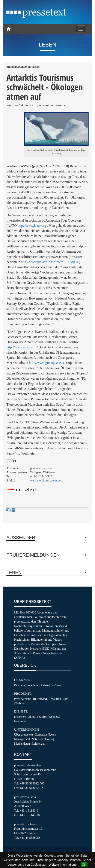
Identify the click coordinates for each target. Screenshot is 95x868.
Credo (49, 739)
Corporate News (45, 734)
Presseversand (23, 699)
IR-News (56, 685)
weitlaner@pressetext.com (47, 480)
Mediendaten (22, 744)
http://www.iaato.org (32, 226)
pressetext (20, 717)
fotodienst (20, 721)
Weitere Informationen (63, 865)
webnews (55, 717)
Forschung (33, 685)
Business (20, 685)
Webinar (20, 703)
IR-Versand (40, 699)
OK (84, 865)
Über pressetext (24, 734)
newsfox (42, 717)
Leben (45, 685)
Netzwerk (38, 739)
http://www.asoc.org (20, 347)
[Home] (9, 29)
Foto (66, 699)
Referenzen (39, 744)
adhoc (32, 717)
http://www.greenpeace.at (47, 363)
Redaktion (55, 699)
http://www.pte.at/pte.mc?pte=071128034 (49, 262)
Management (22, 739)
